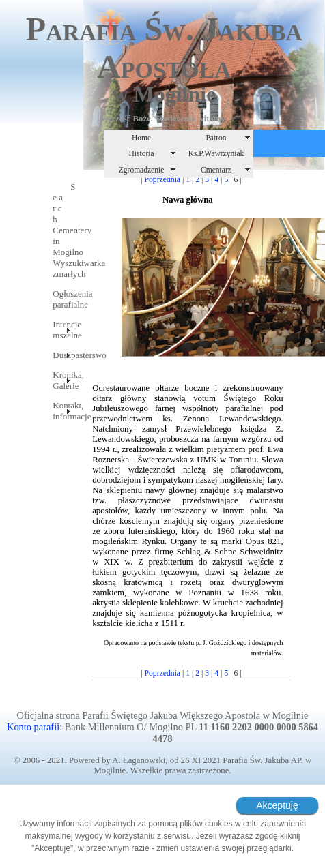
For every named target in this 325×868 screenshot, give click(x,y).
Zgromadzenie (142, 170)
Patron (216, 138)
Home (141, 138)
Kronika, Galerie (61, 380)
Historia (141, 153)
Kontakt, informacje (61, 411)
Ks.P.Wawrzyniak (216, 153)
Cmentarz (216, 170)
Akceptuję (277, 805)
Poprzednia (163, 180)
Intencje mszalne (61, 330)
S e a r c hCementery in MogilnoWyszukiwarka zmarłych (61, 230)
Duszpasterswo (61, 355)
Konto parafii (33, 727)
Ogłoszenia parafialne (61, 299)
